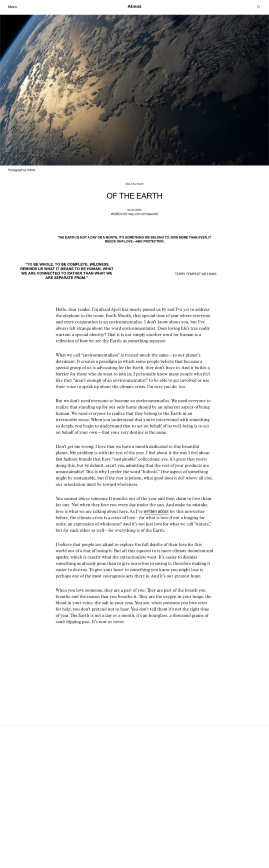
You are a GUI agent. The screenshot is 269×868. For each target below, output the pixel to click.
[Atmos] (135, 7)
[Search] (259, 7)
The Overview (134, 184)
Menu (13, 7)
